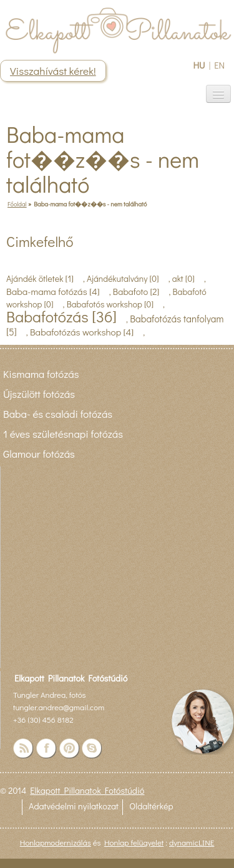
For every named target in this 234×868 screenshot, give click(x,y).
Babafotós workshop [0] (110, 304)
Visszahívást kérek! (53, 71)
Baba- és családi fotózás (58, 413)
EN (219, 65)
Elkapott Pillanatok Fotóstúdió (87, 790)
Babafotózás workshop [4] (82, 332)
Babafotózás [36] (61, 316)
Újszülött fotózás (39, 393)
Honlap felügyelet (134, 842)
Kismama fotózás (41, 374)
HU (199, 65)
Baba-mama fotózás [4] (53, 291)
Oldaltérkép (151, 806)
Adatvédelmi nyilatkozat (74, 806)
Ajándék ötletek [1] (40, 278)
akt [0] (183, 278)
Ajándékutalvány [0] (123, 278)
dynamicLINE (192, 842)
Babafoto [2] (136, 292)
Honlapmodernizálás (56, 842)
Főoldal (17, 204)
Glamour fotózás (39, 453)
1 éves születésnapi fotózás (63, 433)
